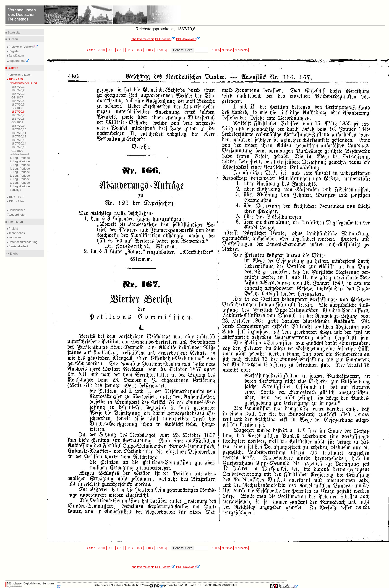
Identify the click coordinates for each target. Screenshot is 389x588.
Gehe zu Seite (183, 50)
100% (216, 50)
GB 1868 (17, 108)
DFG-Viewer (165, 39)
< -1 (120, 50)
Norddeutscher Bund (23, 83)
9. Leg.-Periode (20, 186)
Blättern (13, 68)
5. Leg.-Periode (20, 172)
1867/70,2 (18, 90)
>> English (12, 254)
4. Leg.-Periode (20, 169)
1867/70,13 (19, 140)
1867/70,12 (19, 136)
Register (14, 51)
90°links (227, 50)
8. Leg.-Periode (20, 183)
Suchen (13, 39)
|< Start (90, 50)
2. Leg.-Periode (20, 161)
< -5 (111, 50)
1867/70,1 (18, 87)
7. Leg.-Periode (20, 179)
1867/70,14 (19, 143)
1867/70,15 (19, 147)
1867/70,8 (18, 119)
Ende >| (162, 50)
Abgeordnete (18, 61)
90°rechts (241, 50)
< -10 (102, 50)
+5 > (139, 50)
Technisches (16, 233)
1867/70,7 (18, 115)
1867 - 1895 (16, 79)
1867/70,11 (19, 133)
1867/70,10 (19, 129)
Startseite (14, 32)
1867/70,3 (18, 94)
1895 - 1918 (16, 197)
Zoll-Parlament (19, 154)
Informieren (15, 222)
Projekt (13, 228)
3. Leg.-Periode (20, 165)
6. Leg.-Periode (20, 176)
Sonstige (15, 190)
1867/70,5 (18, 104)
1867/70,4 (18, 101)
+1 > (130, 50)
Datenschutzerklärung (23, 242)
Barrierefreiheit (18, 246)
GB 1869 (17, 122)
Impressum (16, 237)
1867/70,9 (18, 126)
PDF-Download (188, 39)
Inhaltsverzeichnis (142, 39)
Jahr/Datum (16, 55)
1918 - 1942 (16, 201)
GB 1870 (17, 151)
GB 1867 (17, 97)
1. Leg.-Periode (20, 158)
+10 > (149, 50)
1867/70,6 (18, 112)
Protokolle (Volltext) (23, 47)
